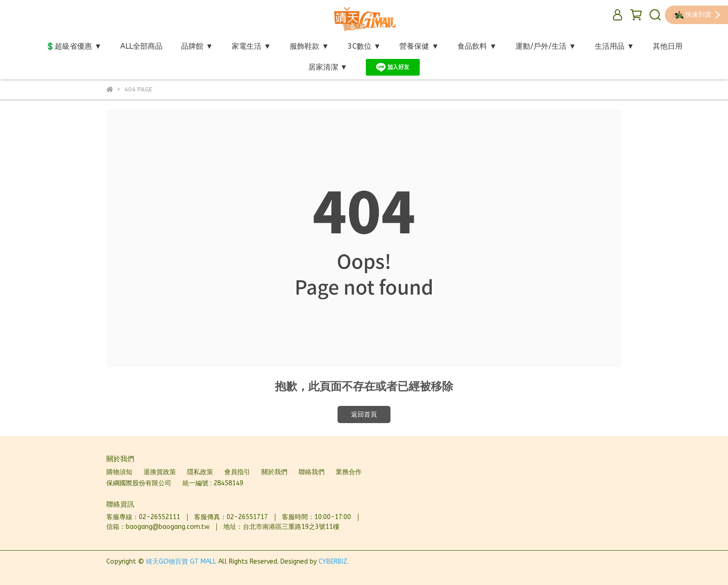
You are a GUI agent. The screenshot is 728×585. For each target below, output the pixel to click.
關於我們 (274, 472)
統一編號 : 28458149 (213, 483)
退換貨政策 (160, 472)
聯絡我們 (312, 472)
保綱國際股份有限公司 (139, 483)
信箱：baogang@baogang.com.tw (158, 527)
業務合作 (349, 472)
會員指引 (237, 472)
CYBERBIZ (333, 562)
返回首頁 (364, 415)
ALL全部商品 (141, 46)
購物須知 (119, 472)
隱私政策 (200, 472)
